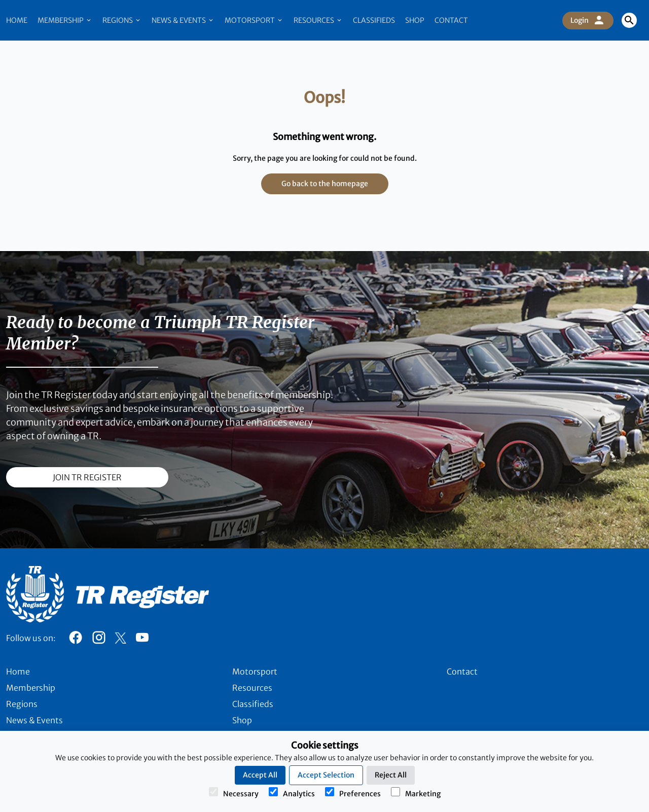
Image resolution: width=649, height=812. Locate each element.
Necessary (234, 793)
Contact (451, 20)
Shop (415, 20)
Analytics (292, 793)
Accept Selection (326, 775)
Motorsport (254, 20)
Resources (318, 20)
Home (17, 20)
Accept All (260, 775)
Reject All (391, 775)
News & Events (183, 20)
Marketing (416, 793)
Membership (65, 20)
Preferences (353, 793)
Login (588, 20)
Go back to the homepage (325, 184)
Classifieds (374, 20)
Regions (122, 20)
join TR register (87, 477)
